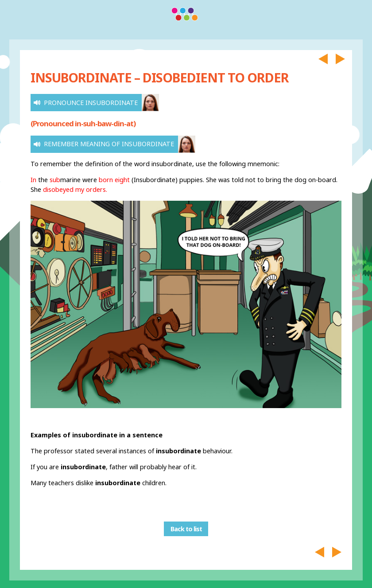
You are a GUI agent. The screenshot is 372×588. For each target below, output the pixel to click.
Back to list (186, 529)
